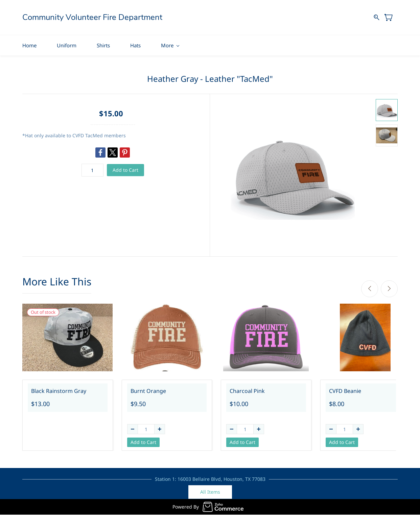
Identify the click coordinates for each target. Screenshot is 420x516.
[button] (210, 490)
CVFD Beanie (345, 389)
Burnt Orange (148, 389)
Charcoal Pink (247, 389)
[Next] (389, 286)
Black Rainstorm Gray (59, 389)
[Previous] (370, 286)
